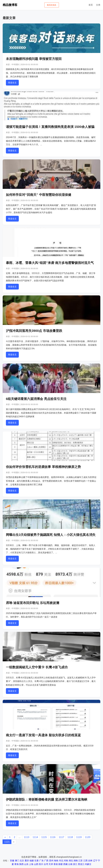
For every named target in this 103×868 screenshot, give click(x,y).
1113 (27, 837)
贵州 (51, 861)
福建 (32, 861)
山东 (26, 864)
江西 (85, 861)
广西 (46, 861)
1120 (88, 837)
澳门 (17, 861)
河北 (61, 861)
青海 (16, 864)
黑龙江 (81, 864)
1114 (35, 837)
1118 (70, 837)
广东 (41, 861)
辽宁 (95, 861)
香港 (56, 864)
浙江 (75, 864)
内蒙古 (88, 864)
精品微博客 (10, 5)
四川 (41, 864)
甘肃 (36, 861)
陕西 (21, 864)
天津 (51, 864)
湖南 (76, 861)
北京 (22, 861)
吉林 (90, 861)
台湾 (46, 864)
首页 (91, 5)
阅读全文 (12, 83)
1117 (61, 837)
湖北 (71, 861)
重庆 (27, 861)
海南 (56, 861)
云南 (70, 864)
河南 (66, 861)
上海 (31, 864)
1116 (53, 837)
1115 (44, 837)
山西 (36, 864)
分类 (98, 5)
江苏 (80, 861)
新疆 (60, 864)
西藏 (65, 864)
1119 (79, 837)
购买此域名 (52, 5)
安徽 (12, 861)
